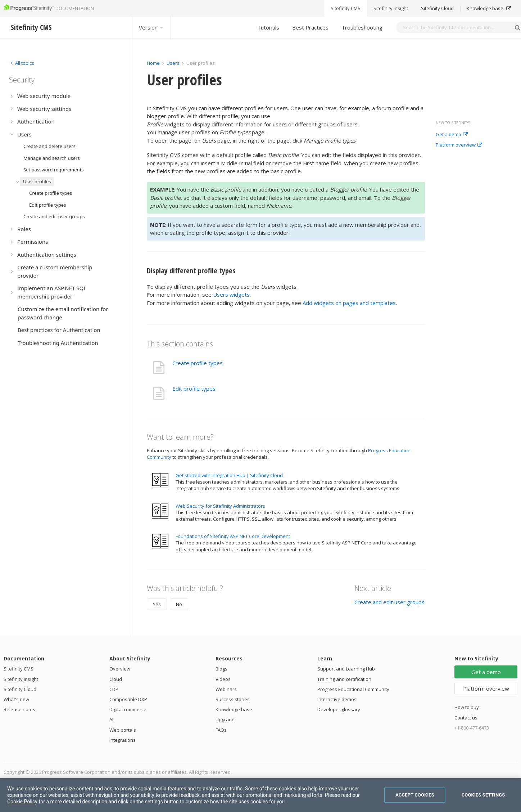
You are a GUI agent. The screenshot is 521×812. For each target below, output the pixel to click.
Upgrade (225, 719)
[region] (260, 795)
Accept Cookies (415, 795)
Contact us (466, 718)
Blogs (221, 669)
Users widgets (231, 295)
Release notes (19, 709)
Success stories (233, 699)
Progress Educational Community (353, 689)
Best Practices (310, 27)
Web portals (123, 730)
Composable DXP (128, 699)
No (179, 604)
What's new (16, 699)
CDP (114, 689)
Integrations (123, 740)
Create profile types (198, 363)
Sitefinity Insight (21, 679)
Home (153, 63)
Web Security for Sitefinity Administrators (220, 506)
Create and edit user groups (389, 602)
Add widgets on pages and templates (349, 303)
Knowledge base (234, 709)
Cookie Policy (22, 802)
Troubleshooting (362, 27)
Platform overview (459, 145)
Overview (120, 669)
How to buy (467, 707)
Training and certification (344, 679)
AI (111, 719)
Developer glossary (339, 709)
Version (151, 27)
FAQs (221, 730)
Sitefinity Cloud (20, 689)
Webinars (226, 689)
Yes (157, 604)
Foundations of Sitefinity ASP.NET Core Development (233, 536)
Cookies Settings (483, 795)
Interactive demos (337, 699)
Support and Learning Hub (346, 669)
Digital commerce (128, 709)
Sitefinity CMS (19, 669)
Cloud (116, 679)
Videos (223, 679)
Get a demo (452, 135)
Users (173, 63)
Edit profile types (194, 389)
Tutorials (268, 27)
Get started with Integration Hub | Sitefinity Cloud (229, 475)
